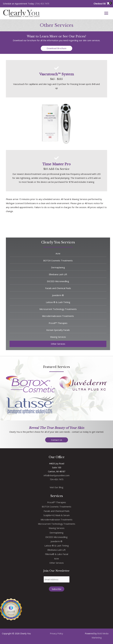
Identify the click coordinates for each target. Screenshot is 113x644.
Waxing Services (57, 528)
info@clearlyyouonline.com (57, 475)
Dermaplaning (56, 533)
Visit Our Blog (56, 487)
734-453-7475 (56, 479)
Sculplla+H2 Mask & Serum (56, 515)
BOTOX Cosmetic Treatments (56, 507)
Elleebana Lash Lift (56, 550)
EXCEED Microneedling (56, 537)
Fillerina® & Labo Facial (57, 554)
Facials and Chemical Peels (57, 511)
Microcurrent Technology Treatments (57, 524)
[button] (56, 48)
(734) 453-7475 (42, 4)
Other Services (57, 563)
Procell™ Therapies (57, 502)
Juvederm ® (56, 541)
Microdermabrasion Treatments (56, 519)
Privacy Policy (56, 633)
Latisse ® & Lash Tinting (57, 546)
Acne (56, 558)
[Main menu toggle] (106, 13)
